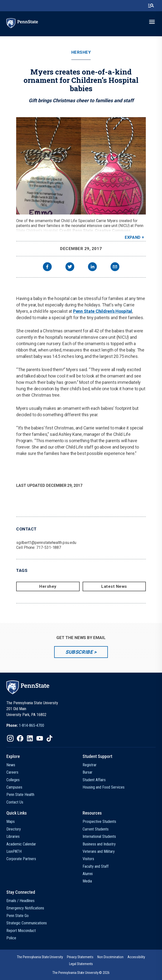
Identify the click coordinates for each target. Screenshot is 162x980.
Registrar (90, 765)
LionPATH (14, 851)
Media (87, 881)
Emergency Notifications (25, 908)
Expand (133, 237)
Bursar (87, 772)
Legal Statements (81, 964)
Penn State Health (20, 795)
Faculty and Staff (96, 866)
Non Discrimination (110, 957)
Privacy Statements (80, 957)
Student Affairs (94, 780)
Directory (14, 829)
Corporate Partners (21, 859)
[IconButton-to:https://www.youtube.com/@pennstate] (40, 738)
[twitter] (70, 267)
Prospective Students (99, 822)
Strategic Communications (27, 923)
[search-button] (151, 6)
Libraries (13, 836)
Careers (12, 772)
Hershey (81, 52)
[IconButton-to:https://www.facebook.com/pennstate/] (20, 738)
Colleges (13, 780)
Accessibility (136, 957)
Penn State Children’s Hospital (103, 311)
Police (11, 938)
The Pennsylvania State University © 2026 (81, 973)
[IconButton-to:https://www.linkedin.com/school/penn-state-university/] (30, 738)
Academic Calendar (21, 844)
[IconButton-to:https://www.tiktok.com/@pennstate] (50, 738)
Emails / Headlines (20, 901)
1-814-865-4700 (31, 725)
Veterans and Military (99, 851)
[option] (25, 726)
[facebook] (47, 267)
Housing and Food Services (104, 787)
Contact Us (15, 802)
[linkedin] (92, 267)
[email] (115, 267)
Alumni (88, 874)
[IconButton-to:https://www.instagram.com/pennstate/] (10, 738)
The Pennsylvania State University (40, 957)
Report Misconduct (21, 931)
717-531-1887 (49, 547)
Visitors (88, 859)
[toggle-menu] (152, 22)
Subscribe (79, 652)
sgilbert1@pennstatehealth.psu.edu (46, 543)
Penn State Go (18, 916)
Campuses (14, 787)
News (11, 765)
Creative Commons (113, 231)
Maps (11, 822)
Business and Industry (99, 844)
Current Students (96, 829)
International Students (99, 836)
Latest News (114, 586)
